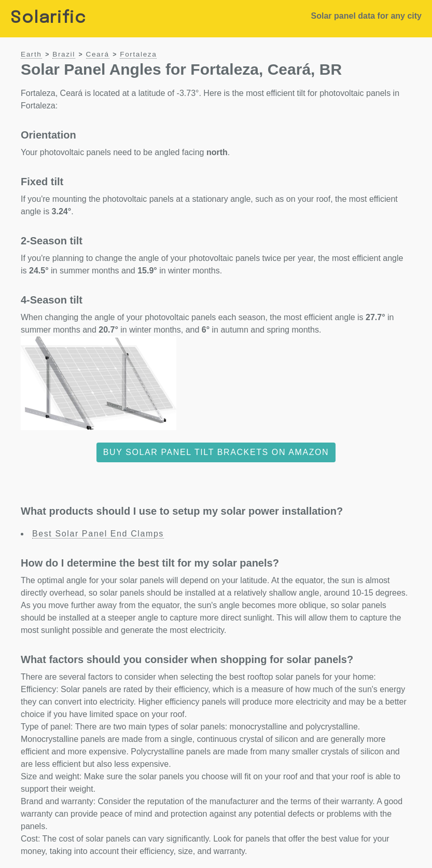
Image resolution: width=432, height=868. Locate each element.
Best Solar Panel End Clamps (98, 534)
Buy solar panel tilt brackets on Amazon (216, 452)
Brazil (64, 54)
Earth (31, 54)
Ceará (98, 54)
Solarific (48, 18)
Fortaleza (138, 54)
